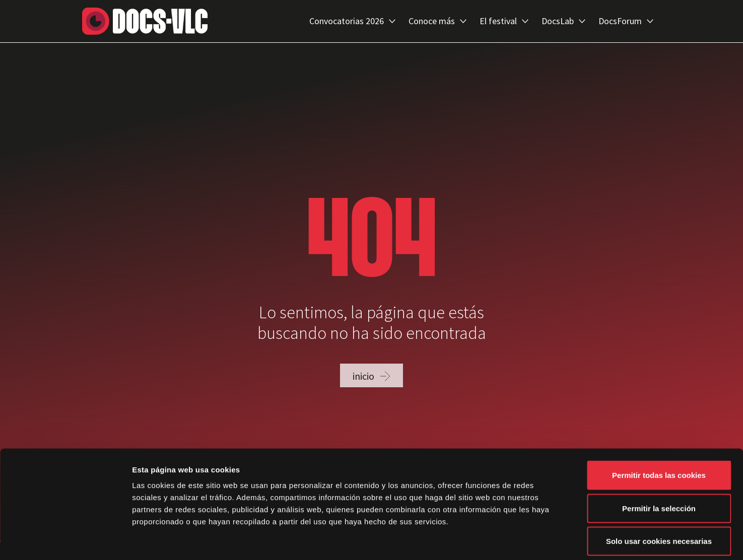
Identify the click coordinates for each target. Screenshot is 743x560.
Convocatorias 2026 (352, 21)
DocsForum (626, 21)
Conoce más (437, 21)
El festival (504, 21)
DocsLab (563, 21)
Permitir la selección (659, 461)
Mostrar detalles (541, 540)
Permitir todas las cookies (659, 428)
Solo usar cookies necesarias (659, 494)
